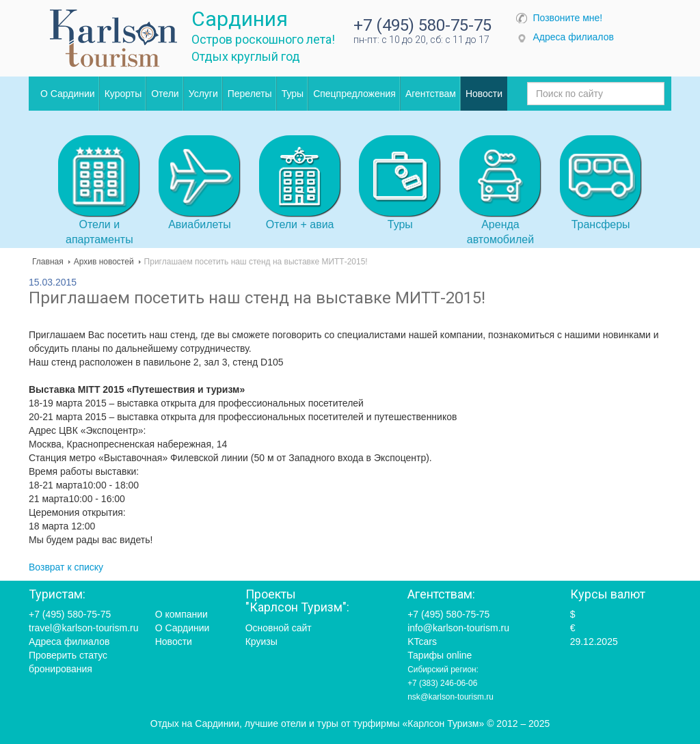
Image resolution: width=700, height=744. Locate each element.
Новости (484, 94)
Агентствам (431, 94)
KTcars (422, 642)
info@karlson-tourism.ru (458, 628)
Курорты (123, 94)
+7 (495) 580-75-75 (422, 25)
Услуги (203, 94)
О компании (181, 614)
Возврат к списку (66, 567)
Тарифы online (440, 655)
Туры (293, 94)
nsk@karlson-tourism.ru (450, 697)
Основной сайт (279, 628)
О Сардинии (68, 94)
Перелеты (250, 94)
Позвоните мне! (568, 18)
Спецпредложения (354, 94)
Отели (165, 94)
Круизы (261, 642)
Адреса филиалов (574, 37)
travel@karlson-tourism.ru (83, 628)
